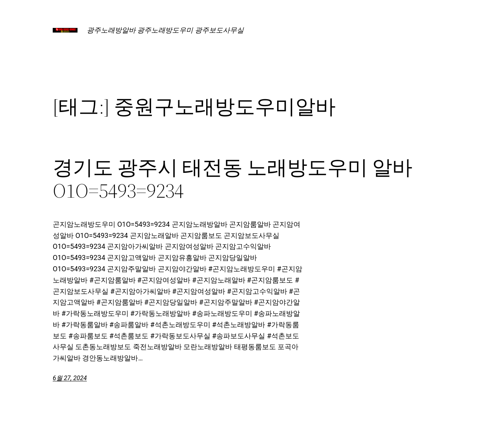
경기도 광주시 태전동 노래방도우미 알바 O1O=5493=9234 (233, 179)
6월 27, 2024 (70, 378)
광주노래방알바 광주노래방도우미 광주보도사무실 (165, 30)
